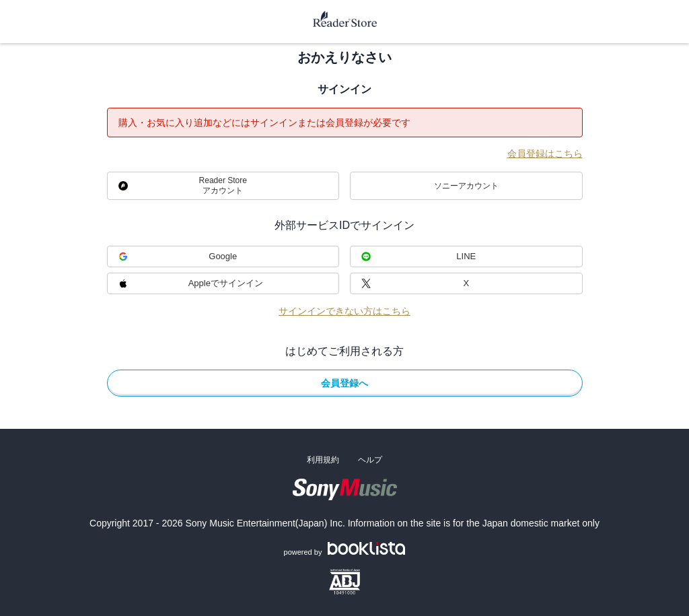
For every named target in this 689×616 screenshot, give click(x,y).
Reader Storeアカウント (223, 185)
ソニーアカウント (466, 186)
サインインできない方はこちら (344, 311)
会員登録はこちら (545, 153)
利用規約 (323, 460)
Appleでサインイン (226, 283)
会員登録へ (344, 383)
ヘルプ (370, 460)
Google (223, 256)
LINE (466, 256)
